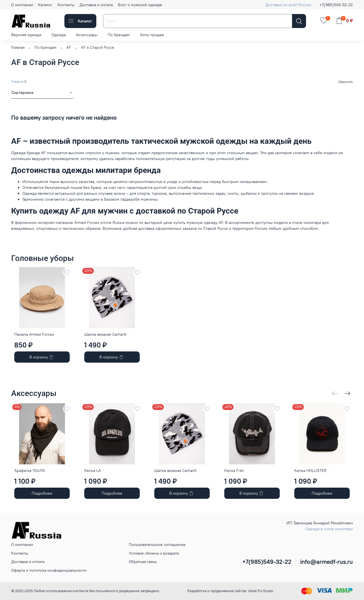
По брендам (119, 35)
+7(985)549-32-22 (336, 5)
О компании (22, 5)
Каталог (45, 5)
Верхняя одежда (26, 35)
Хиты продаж (152, 35)
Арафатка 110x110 (30, 471)
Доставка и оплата (96, 5)
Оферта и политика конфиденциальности (49, 570)
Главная (18, 47)
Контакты (66, 5)
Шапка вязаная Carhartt (105, 334)
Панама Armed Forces (34, 334)
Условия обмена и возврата (154, 553)
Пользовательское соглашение (157, 545)
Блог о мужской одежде (140, 5)
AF (69, 47)
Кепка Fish (234, 471)
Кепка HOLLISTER (310, 471)
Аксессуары (87, 35)
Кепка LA (93, 471)
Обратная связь (143, 562)
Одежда (59, 35)
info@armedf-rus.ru (326, 562)
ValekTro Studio (261, 591)
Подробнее (42, 493)
